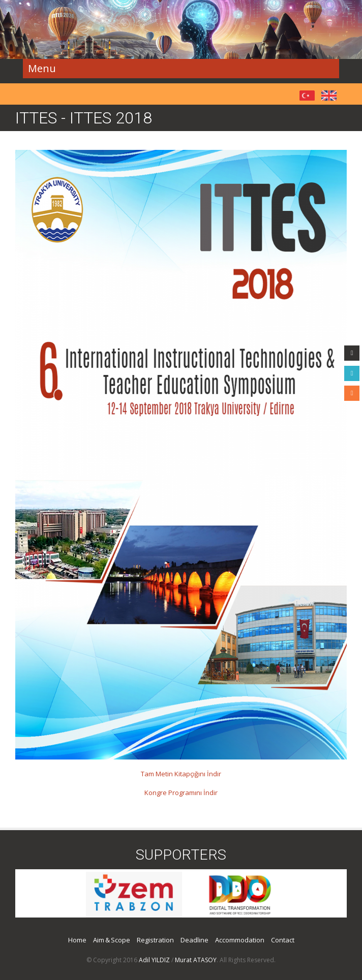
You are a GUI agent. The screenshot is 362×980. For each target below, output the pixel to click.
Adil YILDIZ (154, 960)
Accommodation (240, 940)
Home (77, 940)
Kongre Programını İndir (181, 793)
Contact (283, 940)
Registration (155, 940)
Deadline (194, 940)
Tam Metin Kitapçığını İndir (181, 774)
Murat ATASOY (196, 960)
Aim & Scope (112, 940)
